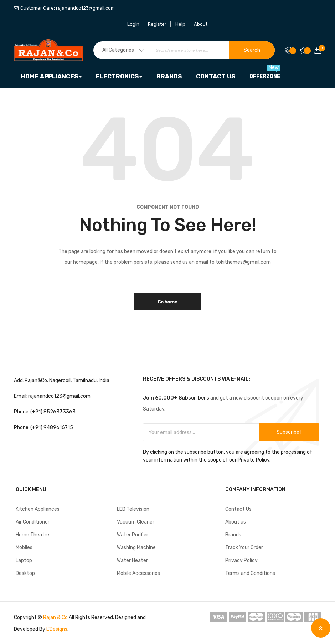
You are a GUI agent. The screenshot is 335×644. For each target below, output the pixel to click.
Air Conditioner (33, 522)
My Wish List (307, 51)
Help (180, 24)
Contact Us (238, 509)
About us (236, 522)
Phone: (22, 412)
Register (158, 24)
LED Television (133, 509)
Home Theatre (32, 535)
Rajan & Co (55, 617)
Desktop (25, 573)
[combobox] (184, 50)
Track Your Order (244, 548)
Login (134, 24)
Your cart (320, 48)
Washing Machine (136, 548)
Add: (19, 380)
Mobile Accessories (138, 573)
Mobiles (24, 548)
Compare (293, 51)
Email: (21, 396)
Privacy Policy (241, 560)
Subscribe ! (289, 432)
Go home (167, 302)
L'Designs (57, 629)
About (201, 24)
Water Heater (132, 560)
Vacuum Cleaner (136, 522)
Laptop (24, 560)
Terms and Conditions (250, 573)
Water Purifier (133, 535)
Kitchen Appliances (38, 509)
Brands (233, 535)
